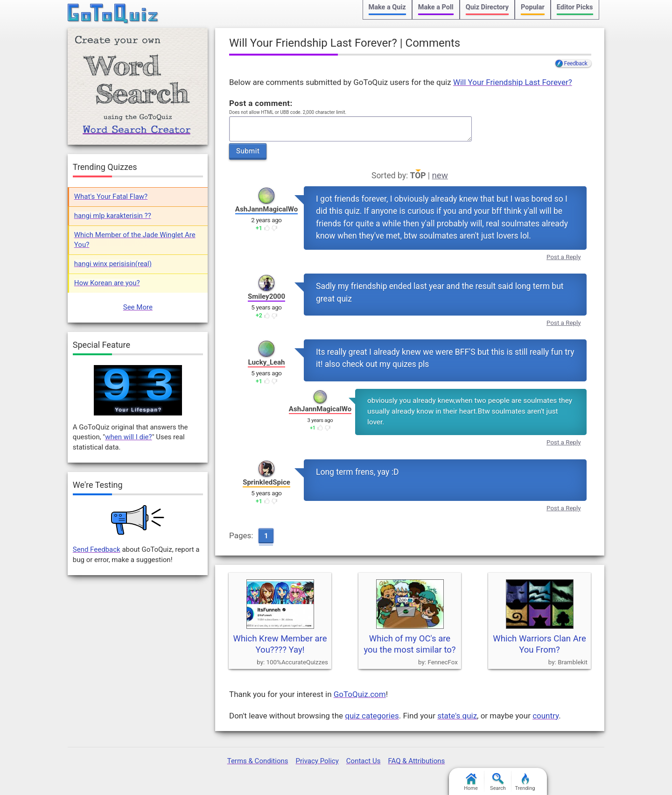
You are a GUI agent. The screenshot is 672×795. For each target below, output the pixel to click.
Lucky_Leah (266, 362)
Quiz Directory (487, 7)
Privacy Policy (317, 761)
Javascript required (350, 129)
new (440, 176)
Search (498, 782)
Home (471, 782)
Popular (533, 7)
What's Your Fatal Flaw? (111, 197)
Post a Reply (564, 257)
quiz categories (372, 716)
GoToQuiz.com (360, 694)
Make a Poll (436, 7)
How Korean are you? (107, 283)
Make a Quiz (387, 7)
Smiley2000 (266, 296)
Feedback (576, 63)
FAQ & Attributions (416, 761)
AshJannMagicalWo (266, 209)
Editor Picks (575, 7)
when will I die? (128, 437)
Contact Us (364, 761)
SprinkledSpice (266, 482)
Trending (525, 782)
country (546, 716)
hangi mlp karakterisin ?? (113, 216)
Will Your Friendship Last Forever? (513, 82)
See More (138, 307)
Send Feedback (97, 549)
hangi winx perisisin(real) (113, 264)
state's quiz (457, 716)
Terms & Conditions (258, 761)
